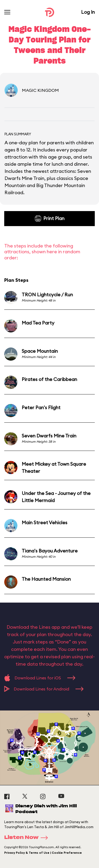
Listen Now (28, 838)
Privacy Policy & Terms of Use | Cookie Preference (43, 853)
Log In (88, 12)
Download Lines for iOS (40, 678)
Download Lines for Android (44, 689)
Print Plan (50, 218)
